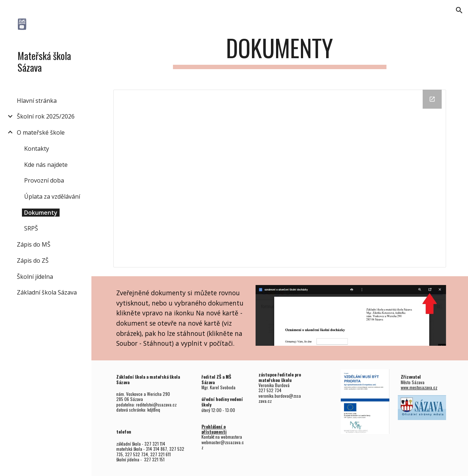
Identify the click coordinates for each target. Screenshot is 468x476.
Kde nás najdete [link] (46, 165)
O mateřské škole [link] (41, 132)
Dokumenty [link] (41, 213)
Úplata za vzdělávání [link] (52, 196)
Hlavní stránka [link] (37, 101)
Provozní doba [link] (44, 180)
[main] (280, 51)
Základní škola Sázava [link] (47, 292)
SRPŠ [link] (31, 228)
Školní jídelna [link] (35, 277)
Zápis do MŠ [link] (34, 244)
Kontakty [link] (37, 149)
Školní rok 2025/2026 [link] (46, 116)
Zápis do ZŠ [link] (33, 261)
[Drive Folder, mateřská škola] (280, 179)
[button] (459, 10)
